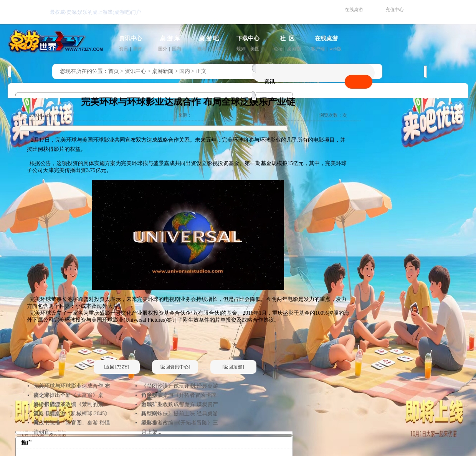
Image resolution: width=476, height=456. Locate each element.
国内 (177, 49)
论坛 (278, 49)
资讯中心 (131, 38)
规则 (241, 49)
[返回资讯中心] (175, 367)
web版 (336, 49)
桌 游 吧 (209, 38)
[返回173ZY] (117, 367)
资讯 (124, 49)
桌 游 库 (170, 38)
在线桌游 (354, 10)
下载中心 (248, 38)
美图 (255, 49)
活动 (216, 49)
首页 (114, 71)
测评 (137, 49)
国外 (163, 49)
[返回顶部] (233, 367)
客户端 (318, 49)
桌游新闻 (163, 71)
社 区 (287, 38)
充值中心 (395, 10)
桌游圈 (294, 49)
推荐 (202, 49)
